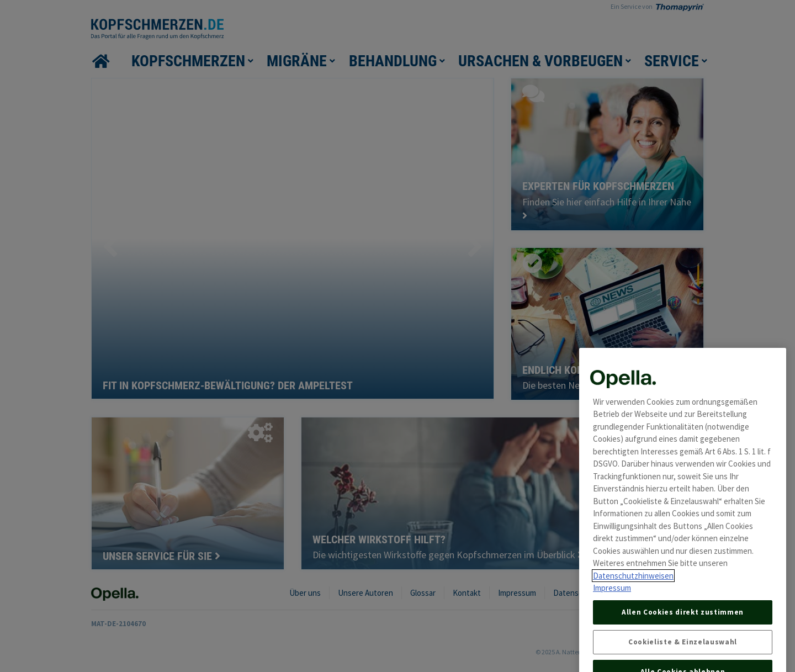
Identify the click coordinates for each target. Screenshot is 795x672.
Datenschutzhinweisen (633, 592)
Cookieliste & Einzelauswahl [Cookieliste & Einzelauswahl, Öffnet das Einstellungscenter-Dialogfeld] (683, 658)
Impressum (612, 605)
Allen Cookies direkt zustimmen (683, 629)
